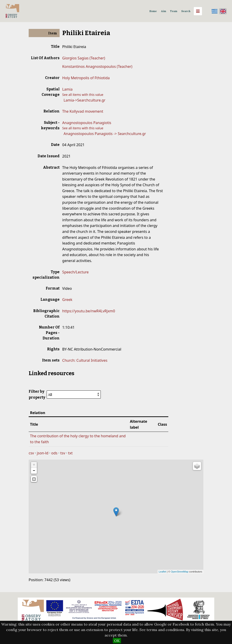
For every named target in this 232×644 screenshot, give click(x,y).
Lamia (67, 89)
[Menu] (198, 11)
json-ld (43, 453)
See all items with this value (83, 95)
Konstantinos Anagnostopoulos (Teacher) (97, 66)
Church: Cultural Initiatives (85, 360)
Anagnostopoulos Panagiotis (87, 123)
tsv (63, 453)
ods (54, 453)
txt (70, 453)
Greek (67, 300)
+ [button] (34, 465)
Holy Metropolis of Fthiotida (86, 78)
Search (186, 11)
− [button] (34, 471)
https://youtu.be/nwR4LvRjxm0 (89, 311)
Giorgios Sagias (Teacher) (84, 58)
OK (117, 641)
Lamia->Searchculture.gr (85, 100)
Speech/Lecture (76, 272)
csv (31, 453)
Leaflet (163, 572)
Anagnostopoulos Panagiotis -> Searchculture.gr (105, 134)
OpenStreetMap (180, 572)
